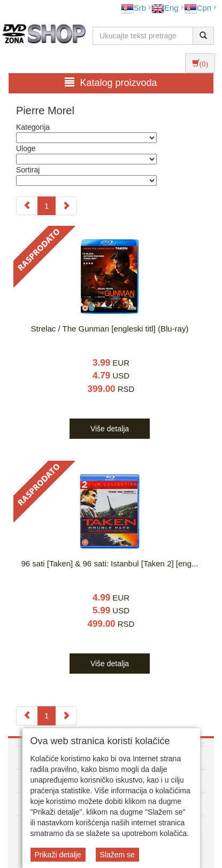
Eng (165, 8)
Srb (133, 8)
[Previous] (27, 206)
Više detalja (110, 429)
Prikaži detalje (58, 855)
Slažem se (117, 855)
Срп (198, 8)
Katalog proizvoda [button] (111, 82)
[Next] (66, 206)
